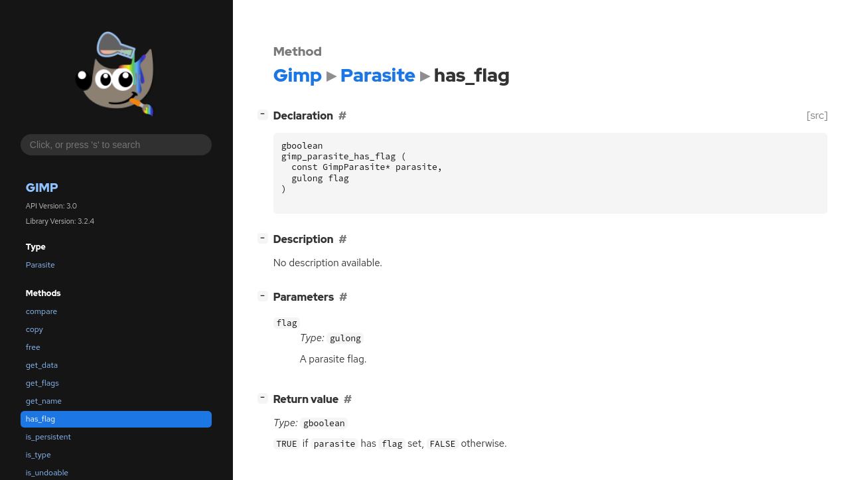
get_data (42, 365)
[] (265, 114)
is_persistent (48, 437)
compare (42, 311)
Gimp (42, 188)
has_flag (40, 419)
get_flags (42, 383)
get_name (44, 401)
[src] (817, 115)
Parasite (40, 265)
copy (35, 329)
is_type (38, 455)
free (33, 347)
